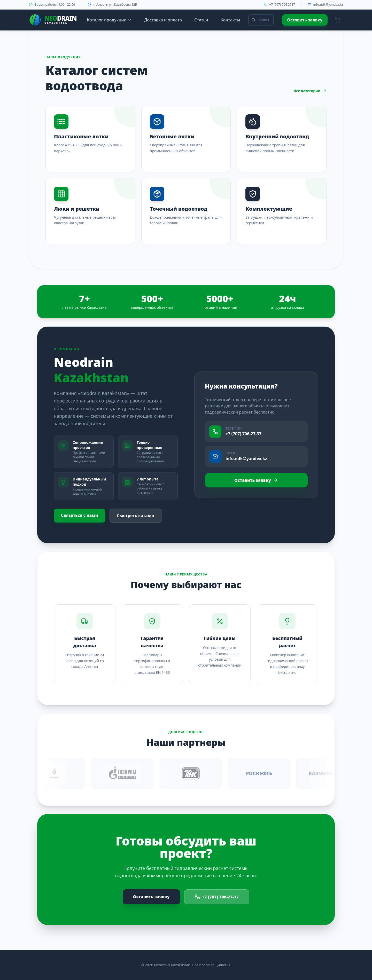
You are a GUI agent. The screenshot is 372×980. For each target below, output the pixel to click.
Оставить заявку (305, 20)
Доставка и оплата (163, 20)
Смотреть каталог (136, 516)
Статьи (201, 20)
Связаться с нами (80, 515)
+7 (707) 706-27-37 (217, 897)
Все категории (310, 91)
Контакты (230, 20)
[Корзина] (337, 20)
